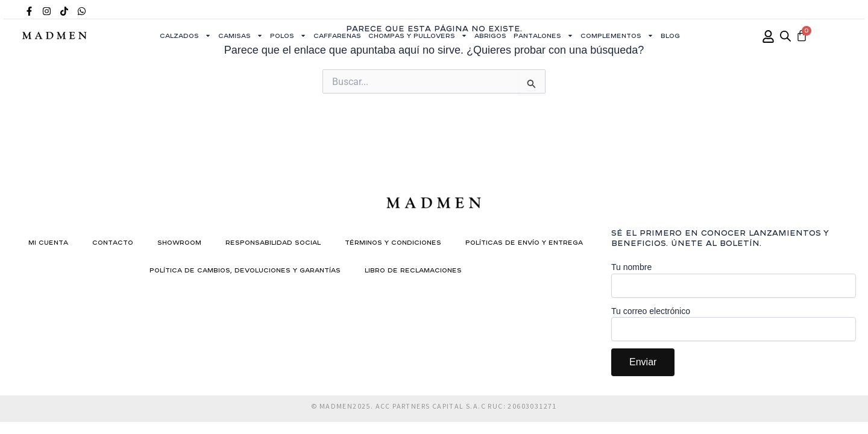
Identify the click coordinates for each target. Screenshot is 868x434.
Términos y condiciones (393, 242)
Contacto (113, 242)
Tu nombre (734, 280)
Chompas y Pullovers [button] (418, 36)
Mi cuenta (48, 242)
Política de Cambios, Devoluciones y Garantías (245, 270)
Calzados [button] (185, 36)
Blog (670, 36)
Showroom (179, 242)
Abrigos (490, 36)
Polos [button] (288, 36)
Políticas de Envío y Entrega (524, 242)
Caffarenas (337, 36)
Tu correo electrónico (734, 324)
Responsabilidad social (273, 242)
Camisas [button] (241, 36)
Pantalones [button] (543, 36)
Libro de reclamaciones (413, 270)
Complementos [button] (617, 36)
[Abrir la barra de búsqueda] (785, 36)
